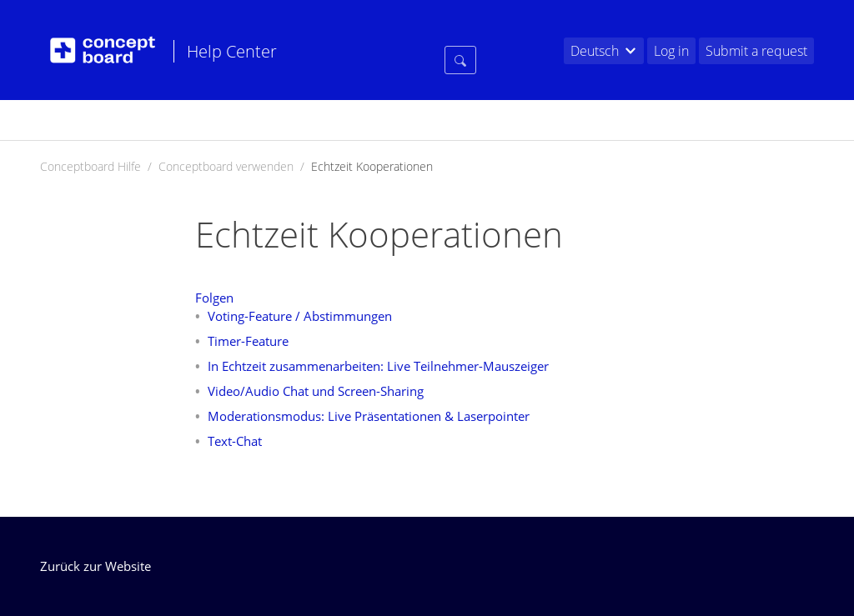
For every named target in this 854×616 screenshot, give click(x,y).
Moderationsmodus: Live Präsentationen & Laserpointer (369, 416)
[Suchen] (460, 203)
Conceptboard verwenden (226, 166)
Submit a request (756, 51)
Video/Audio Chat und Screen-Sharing (316, 391)
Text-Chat (235, 441)
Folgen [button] (214, 298)
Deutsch (595, 51)
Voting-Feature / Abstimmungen (300, 316)
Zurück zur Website (95, 566)
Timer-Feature (248, 341)
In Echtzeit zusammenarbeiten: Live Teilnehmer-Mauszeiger (378, 366)
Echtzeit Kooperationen (372, 166)
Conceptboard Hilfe (90, 166)
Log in (671, 51)
